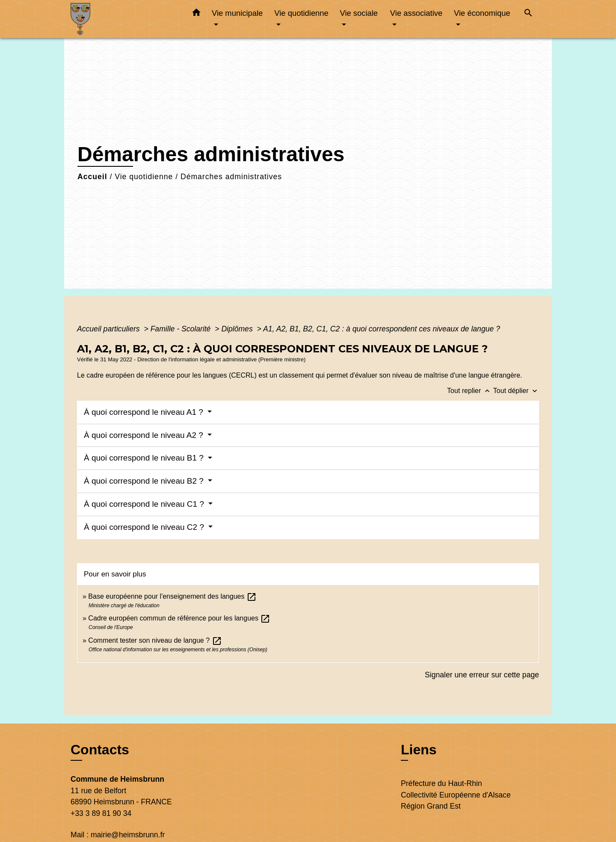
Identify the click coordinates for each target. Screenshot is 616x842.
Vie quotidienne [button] (301, 13)
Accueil (92, 177)
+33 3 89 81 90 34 (101, 813)
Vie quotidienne (144, 177)
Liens (419, 750)
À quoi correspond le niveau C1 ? (145, 504)
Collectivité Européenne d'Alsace (456, 795)
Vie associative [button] (416, 13)
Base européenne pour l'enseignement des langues (172, 596)
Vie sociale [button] (359, 13)
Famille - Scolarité (182, 329)
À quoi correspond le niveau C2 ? (145, 527)
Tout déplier (516, 391)
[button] (196, 14)
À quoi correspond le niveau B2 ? (145, 481)
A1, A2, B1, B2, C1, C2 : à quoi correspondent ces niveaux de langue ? (382, 329)
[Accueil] (124, 19)
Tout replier (470, 391)
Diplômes (238, 329)
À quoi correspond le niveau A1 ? (145, 412)
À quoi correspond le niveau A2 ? (145, 435)
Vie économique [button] (482, 13)
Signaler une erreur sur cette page (482, 675)
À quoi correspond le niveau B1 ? (145, 458)
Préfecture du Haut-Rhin (441, 783)
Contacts (100, 750)
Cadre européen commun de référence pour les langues (179, 618)
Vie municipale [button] (237, 13)
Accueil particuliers (110, 329)
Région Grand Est (431, 806)
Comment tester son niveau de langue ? (155, 640)
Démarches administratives (231, 177)
